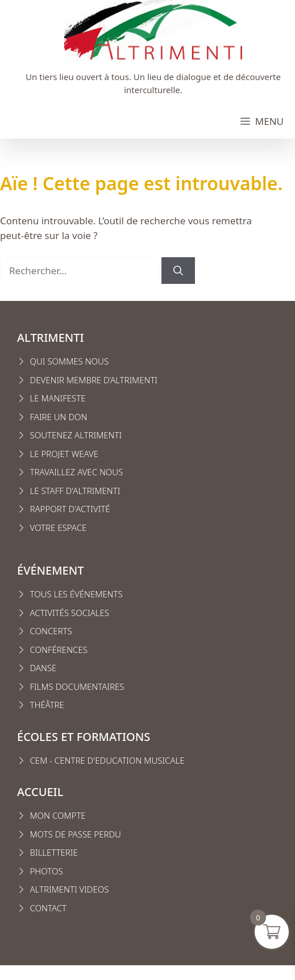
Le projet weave (64, 454)
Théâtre (47, 705)
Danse (43, 668)
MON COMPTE (58, 815)
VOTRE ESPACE (59, 527)
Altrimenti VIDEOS (70, 889)
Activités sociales (70, 613)
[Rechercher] (178, 271)
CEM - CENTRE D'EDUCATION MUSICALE (107, 760)
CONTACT (49, 908)
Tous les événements (76, 594)
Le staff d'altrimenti (75, 491)
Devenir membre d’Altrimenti (94, 380)
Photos (47, 871)
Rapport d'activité (70, 509)
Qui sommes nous (70, 361)
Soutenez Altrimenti (76, 435)
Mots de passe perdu (76, 834)
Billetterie (54, 852)
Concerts (51, 631)
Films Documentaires (77, 686)
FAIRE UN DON (59, 417)
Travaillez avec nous (77, 472)
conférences (59, 650)
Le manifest (56, 398)
